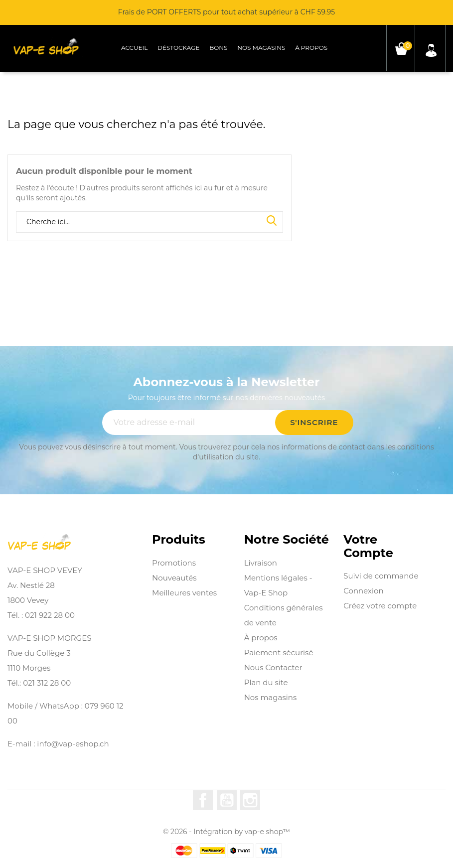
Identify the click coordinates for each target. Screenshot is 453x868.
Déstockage (179, 48)
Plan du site (266, 682)
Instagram (250, 800)
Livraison (261, 563)
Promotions (174, 563)
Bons (218, 48)
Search (272, 221)
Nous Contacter (273, 667)
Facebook (203, 800)
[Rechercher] (150, 222)
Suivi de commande (381, 576)
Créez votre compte (380, 606)
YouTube (227, 800)
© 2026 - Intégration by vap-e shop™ (226, 832)
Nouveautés (174, 578)
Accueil (134, 48)
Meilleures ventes (184, 593)
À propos (311, 48)
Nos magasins (261, 48)
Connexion (363, 591)
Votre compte (368, 546)
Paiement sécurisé (279, 652)
